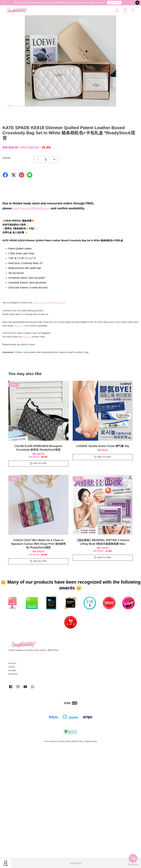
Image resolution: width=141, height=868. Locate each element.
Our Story (12, 663)
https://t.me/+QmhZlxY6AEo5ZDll (49, 303)
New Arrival (13, 674)
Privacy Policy (65, 741)
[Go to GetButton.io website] (133, 865)
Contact (11, 667)
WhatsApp (19, 326)
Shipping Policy (91, 741)
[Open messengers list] (133, 858)
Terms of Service (51, 741)
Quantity (6, 158)
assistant (27, 337)
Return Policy (77, 741)
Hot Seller (12, 670)
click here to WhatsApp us (31, 208)
